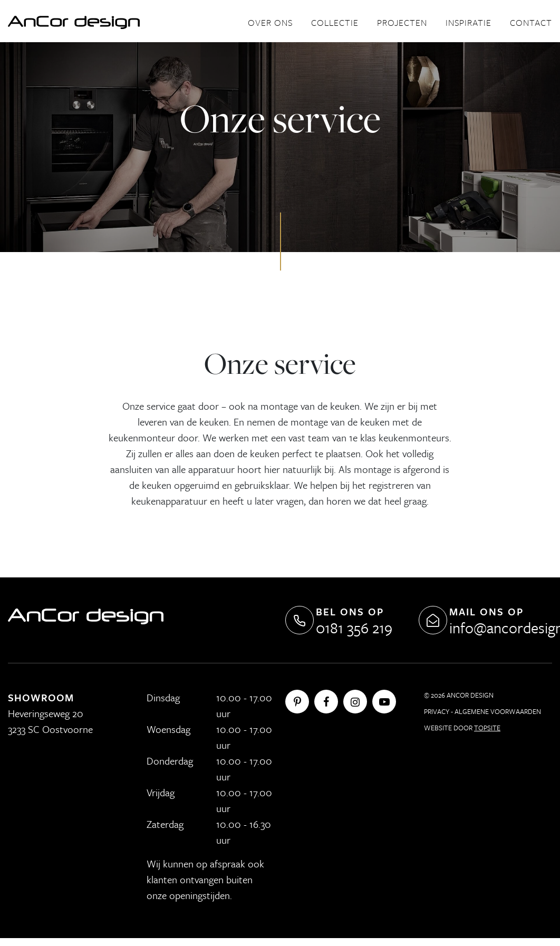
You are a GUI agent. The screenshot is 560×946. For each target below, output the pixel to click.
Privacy (437, 711)
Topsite (487, 728)
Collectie (335, 22)
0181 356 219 (354, 628)
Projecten (402, 22)
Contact (531, 22)
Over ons (270, 22)
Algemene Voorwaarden (498, 711)
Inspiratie (469, 22)
